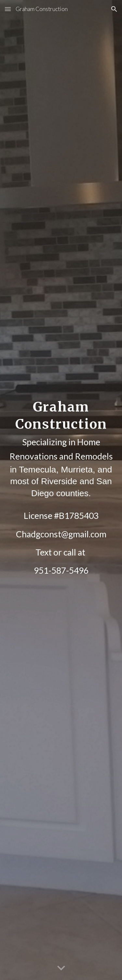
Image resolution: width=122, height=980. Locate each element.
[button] (8, 9)
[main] (61, 490)
